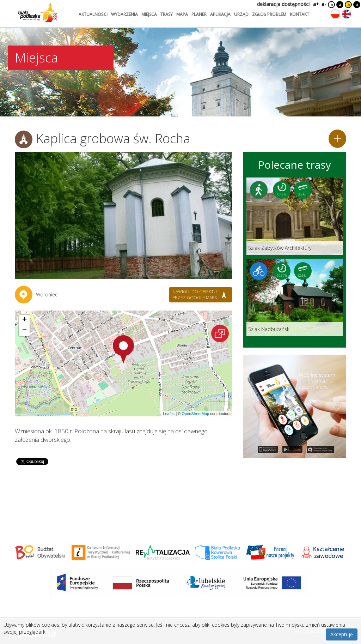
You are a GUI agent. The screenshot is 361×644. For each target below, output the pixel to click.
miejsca (149, 14)
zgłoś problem (269, 14)
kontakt (299, 14)
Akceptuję (342, 634)
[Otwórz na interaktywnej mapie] (220, 333)
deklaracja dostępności (283, 4)
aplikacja (220, 14)
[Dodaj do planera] (337, 139)
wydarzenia (124, 14)
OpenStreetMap (195, 414)
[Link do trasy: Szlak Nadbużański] (295, 297)
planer (199, 14)
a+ (316, 4)
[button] (123, 349)
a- (324, 4)
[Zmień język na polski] (335, 14)
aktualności (93, 14)
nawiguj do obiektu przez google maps (195, 295)
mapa (182, 14)
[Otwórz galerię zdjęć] (124, 215)
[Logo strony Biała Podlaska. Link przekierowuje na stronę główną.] (38, 12)
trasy (167, 14)
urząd (241, 14)
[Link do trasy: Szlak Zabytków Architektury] (295, 216)
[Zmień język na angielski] (347, 14)
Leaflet (169, 414)
